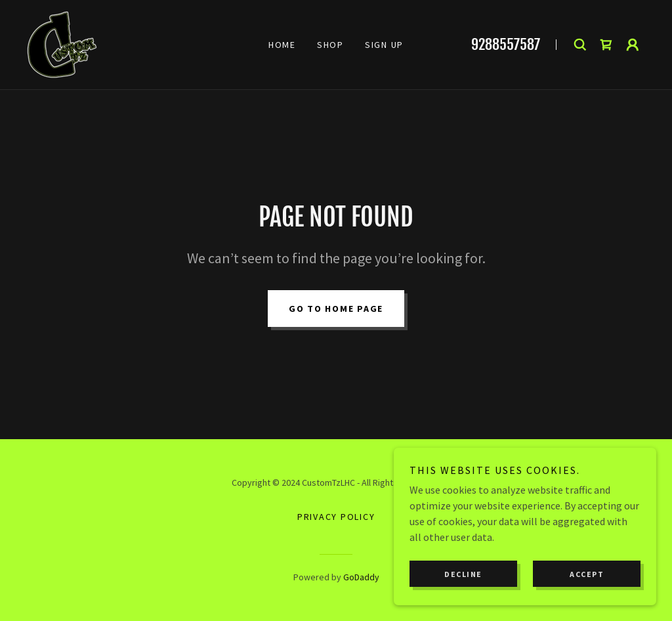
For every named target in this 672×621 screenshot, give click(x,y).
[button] (633, 45)
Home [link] (282, 45)
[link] (62, 43)
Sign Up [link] (384, 45)
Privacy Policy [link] (336, 517)
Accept (587, 574)
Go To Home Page (336, 309)
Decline (463, 574)
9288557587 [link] (506, 44)
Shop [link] (330, 45)
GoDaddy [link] (361, 577)
